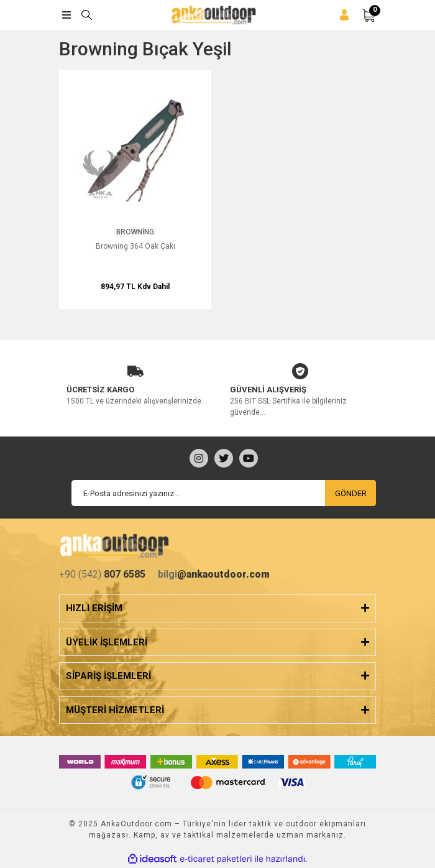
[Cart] (369, 15)
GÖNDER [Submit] (351, 493)
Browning (135, 232)
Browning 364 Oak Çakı (135, 246)
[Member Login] (344, 15)
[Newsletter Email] (224, 493)
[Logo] (214, 15)
